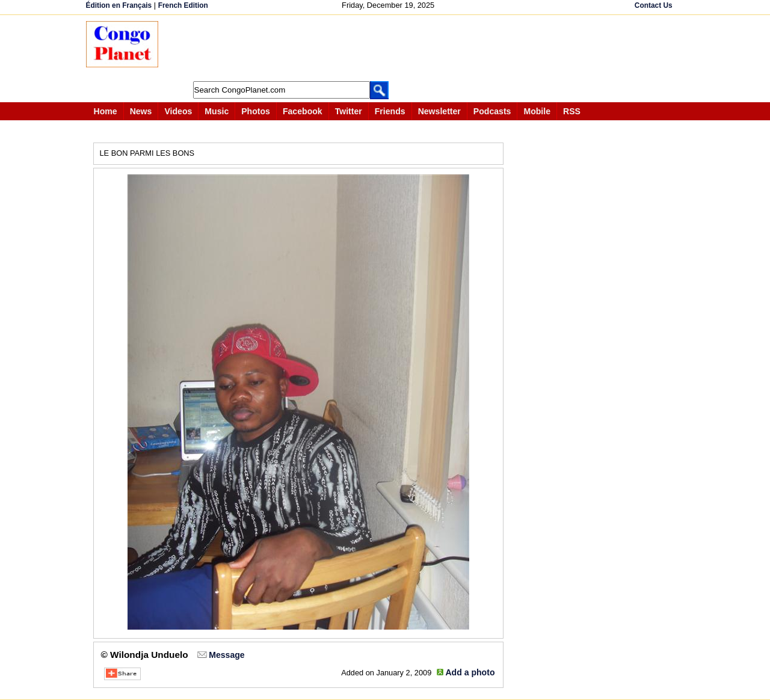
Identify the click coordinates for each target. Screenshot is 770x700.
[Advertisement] (389, 48)
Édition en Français (119, 5)
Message (226, 655)
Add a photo (470, 672)
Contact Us (654, 5)
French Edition (183, 5)
